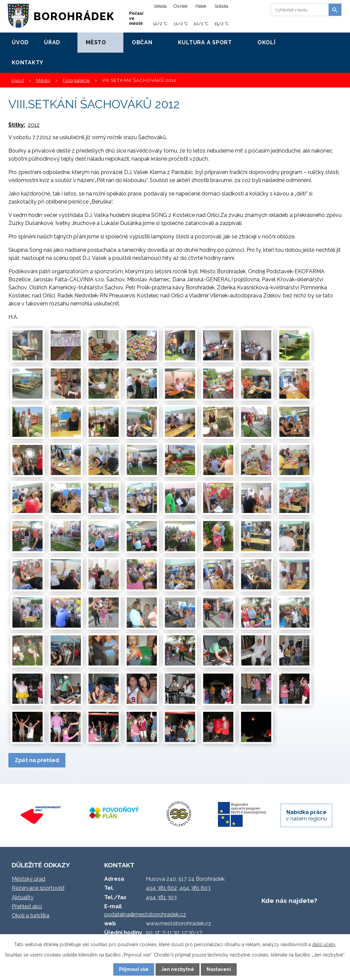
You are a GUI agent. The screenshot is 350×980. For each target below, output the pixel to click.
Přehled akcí (27, 906)
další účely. (324, 944)
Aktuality (23, 897)
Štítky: (17, 125)
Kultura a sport (205, 42)
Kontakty (27, 63)
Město (96, 42)
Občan (142, 42)
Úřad (52, 42)
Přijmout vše (134, 969)
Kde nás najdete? (289, 901)
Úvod (20, 42)
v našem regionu (306, 815)
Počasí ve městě (136, 18)
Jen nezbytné (178, 969)
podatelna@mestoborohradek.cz (145, 914)
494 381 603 (195, 888)
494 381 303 (161, 897)
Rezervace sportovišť (38, 888)
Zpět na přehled (37, 760)
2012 (34, 125)
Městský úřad (28, 879)
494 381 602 (161, 888)
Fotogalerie (76, 80)
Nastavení (219, 969)
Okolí (267, 42)
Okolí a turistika (31, 915)
